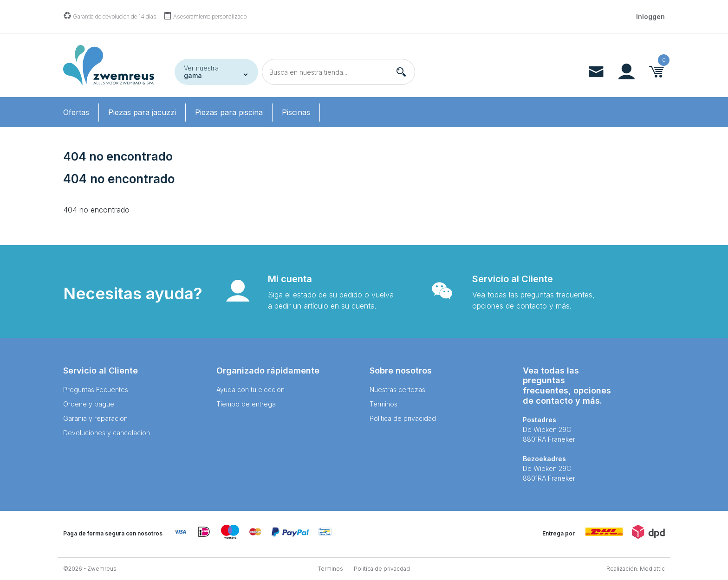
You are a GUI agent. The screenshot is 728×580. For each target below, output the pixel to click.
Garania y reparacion (95, 418)
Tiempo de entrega (246, 404)
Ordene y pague (89, 404)
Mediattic (652, 569)
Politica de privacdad (382, 569)
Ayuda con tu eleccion (250, 390)
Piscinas (296, 112)
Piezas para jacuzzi (142, 112)
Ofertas (76, 112)
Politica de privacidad (403, 418)
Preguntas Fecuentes (96, 390)
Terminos (383, 404)
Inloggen (650, 16)
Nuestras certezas (397, 390)
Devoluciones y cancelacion (107, 433)
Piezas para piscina (229, 112)
